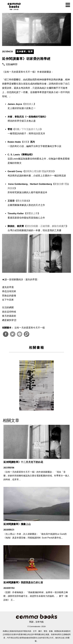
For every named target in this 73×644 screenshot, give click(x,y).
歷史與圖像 (23, 201)
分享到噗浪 (27, 334)
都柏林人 (29, 104)
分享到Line (20, 334)
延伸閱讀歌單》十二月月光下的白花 (23, 462)
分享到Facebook (6, 334)
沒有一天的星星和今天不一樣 (30, 328)
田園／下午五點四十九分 (27, 129)
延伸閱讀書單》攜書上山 (17, 524)
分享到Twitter (13, 334)
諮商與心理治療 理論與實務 (39, 171)
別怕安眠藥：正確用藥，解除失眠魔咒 (46, 226)
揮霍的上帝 (32, 213)
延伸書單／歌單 (25, 52)
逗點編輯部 (12, 64)
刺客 (25, 142)
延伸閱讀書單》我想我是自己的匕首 (23, 582)
